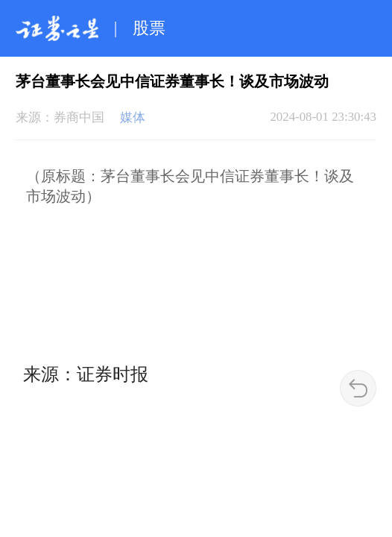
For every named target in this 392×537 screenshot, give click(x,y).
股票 (149, 28)
